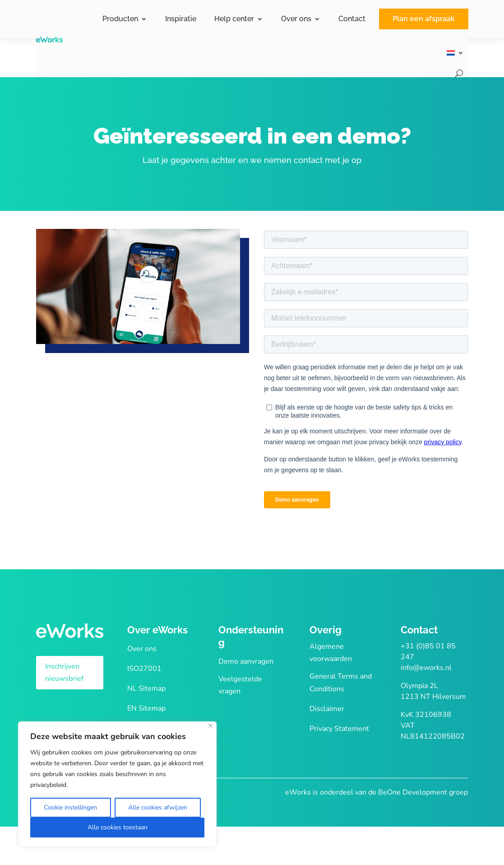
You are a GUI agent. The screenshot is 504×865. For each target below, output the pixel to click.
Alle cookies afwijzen (158, 807)
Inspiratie (181, 19)
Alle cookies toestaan (118, 827)
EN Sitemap (146, 708)
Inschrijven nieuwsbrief (64, 672)
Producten (120, 19)
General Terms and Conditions (341, 682)
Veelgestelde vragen (240, 685)
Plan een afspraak (424, 19)
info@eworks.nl (426, 668)
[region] (117, 784)
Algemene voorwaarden (331, 653)
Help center (234, 19)
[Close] (210, 726)
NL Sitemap (146, 688)
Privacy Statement (339, 729)
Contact (352, 19)
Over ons (296, 19)
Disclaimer (327, 709)
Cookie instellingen (70, 807)
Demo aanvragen (246, 661)
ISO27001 (144, 669)
